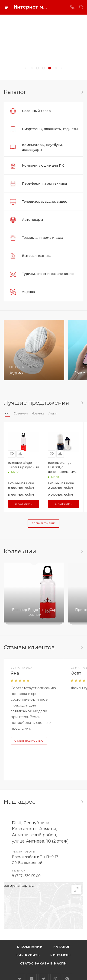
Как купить (28, 955)
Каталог (62, 947)
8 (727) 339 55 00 (26, 876)
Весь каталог (82, 92)
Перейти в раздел (82, 802)
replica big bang (14, 77)
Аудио (16, 373)
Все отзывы (82, 647)
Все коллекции (82, 551)
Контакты (60, 955)
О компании (30, 947)
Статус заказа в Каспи (43, 963)
